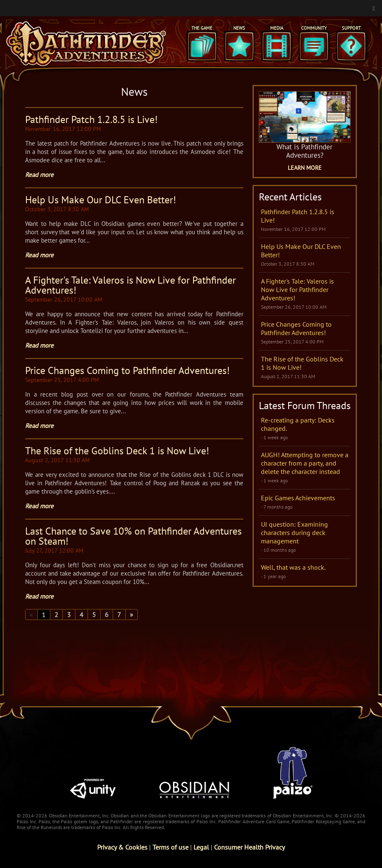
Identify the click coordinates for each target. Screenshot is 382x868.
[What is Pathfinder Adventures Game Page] (305, 117)
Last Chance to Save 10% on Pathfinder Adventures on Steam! (133, 536)
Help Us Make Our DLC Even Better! (101, 200)
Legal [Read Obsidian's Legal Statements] (201, 847)
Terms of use (170, 847)
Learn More (305, 168)
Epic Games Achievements (298, 498)
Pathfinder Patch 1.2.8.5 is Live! (91, 119)
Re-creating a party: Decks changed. (298, 424)
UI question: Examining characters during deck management (294, 533)
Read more (39, 175)
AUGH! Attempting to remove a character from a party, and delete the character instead (305, 463)
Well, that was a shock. (293, 567)
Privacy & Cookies (122, 847)
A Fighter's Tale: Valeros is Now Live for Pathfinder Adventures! (130, 285)
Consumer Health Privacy (249, 847)
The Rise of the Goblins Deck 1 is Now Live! (117, 451)
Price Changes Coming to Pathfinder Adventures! (127, 370)
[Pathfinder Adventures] (86, 44)
